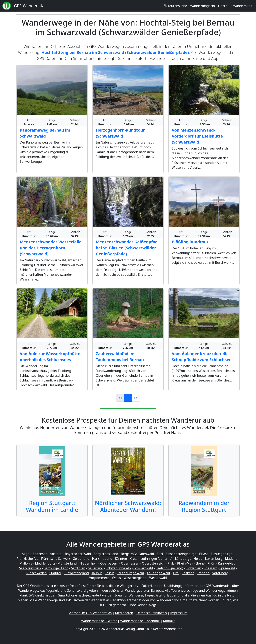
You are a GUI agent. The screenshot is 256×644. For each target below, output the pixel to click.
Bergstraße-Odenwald (137, 554)
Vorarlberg (220, 573)
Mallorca (26, 563)
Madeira (231, 559)
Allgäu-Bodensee (34, 554)
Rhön (211, 563)
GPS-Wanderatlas (30, 6)
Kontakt (169, 621)
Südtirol (55, 573)
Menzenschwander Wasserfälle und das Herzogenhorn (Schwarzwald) (51, 248)
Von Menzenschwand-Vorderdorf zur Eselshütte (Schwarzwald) (197, 136)
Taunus (97, 573)
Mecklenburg (45, 563)
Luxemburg (214, 559)
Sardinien (78, 568)
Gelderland (81, 559)
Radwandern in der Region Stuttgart (204, 506)
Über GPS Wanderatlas (235, 6)
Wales (116, 578)
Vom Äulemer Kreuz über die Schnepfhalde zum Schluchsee (202, 357)
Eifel (160, 554)
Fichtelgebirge (221, 554)
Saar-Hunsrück (30, 568)
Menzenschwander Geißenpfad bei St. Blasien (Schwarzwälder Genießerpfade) (127, 248)
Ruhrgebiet (226, 563)
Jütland (107, 559)
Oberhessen (130, 563)
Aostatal (56, 554)
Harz (95, 559)
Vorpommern (99, 578)
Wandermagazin (202, 6)
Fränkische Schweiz (56, 559)
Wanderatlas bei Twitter (99, 621)
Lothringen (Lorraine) (156, 559)
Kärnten (121, 559)
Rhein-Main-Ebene (191, 563)
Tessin (110, 573)
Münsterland (67, 563)
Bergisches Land (106, 554)
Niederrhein (88, 563)
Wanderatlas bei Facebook (140, 621)
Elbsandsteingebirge (181, 554)
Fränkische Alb (28, 559)
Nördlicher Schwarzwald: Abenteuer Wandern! (128, 506)
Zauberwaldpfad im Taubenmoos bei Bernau (120, 357)
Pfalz (171, 563)
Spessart (210, 568)
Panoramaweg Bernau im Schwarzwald (45, 133)
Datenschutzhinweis (152, 613)
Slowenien (193, 568)
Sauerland (96, 568)
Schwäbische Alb (118, 568)
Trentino (203, 573)
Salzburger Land (56, 568)
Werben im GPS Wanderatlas (90, 613)
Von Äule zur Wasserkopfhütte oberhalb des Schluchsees (50, 357)
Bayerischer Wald (78, 554)
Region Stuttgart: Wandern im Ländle (52, 506)
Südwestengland (76, 573)
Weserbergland (135, 578)
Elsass (204, 554)
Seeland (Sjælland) (169, 568)
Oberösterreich (153, 563)
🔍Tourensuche (175, 6)
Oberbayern (109, 563)
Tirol (176, 573)
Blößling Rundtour (190, 242)
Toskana (188, 573)
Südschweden (36, 573)
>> (136, 398)
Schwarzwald (143, 568)
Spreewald (227, 568)
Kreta (134, 559)
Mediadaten (124, 613)
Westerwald (158, 578)
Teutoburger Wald (130, 573)
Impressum (179, 613)
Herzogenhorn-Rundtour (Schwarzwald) (120, 133)
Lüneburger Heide (189, 559)
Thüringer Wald (158, 573)
